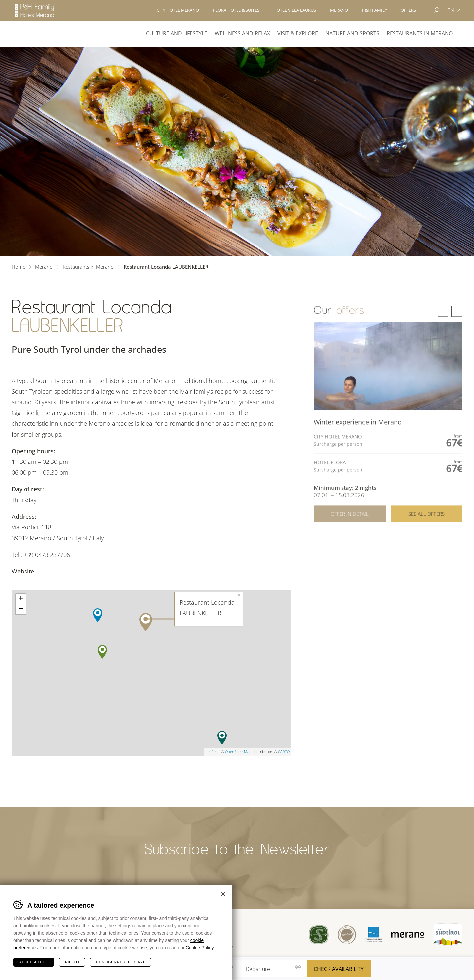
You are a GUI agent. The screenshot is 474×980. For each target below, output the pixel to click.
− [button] (21, 609)
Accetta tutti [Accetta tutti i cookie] (34, 962)
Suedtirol (448, 935)
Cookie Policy (200, 948)
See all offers (426, 533)
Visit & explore (298, 33)
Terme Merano (372, 935)
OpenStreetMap (238, 752)
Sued (317, 934)
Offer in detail (350, 533)
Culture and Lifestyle (177, 33)
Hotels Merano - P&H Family (34, 10)
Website (23, 571)
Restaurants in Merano (420, 33)
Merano (36, 34)
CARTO (284, 752)
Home (18, 267)
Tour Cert (346, 934)
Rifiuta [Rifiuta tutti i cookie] (72, 962)
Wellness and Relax (242, 33)
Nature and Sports (352, 33)
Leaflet (211, 752)
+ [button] (21, 599)
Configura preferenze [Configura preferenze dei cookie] (121, 962)
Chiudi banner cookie (223, 894)
